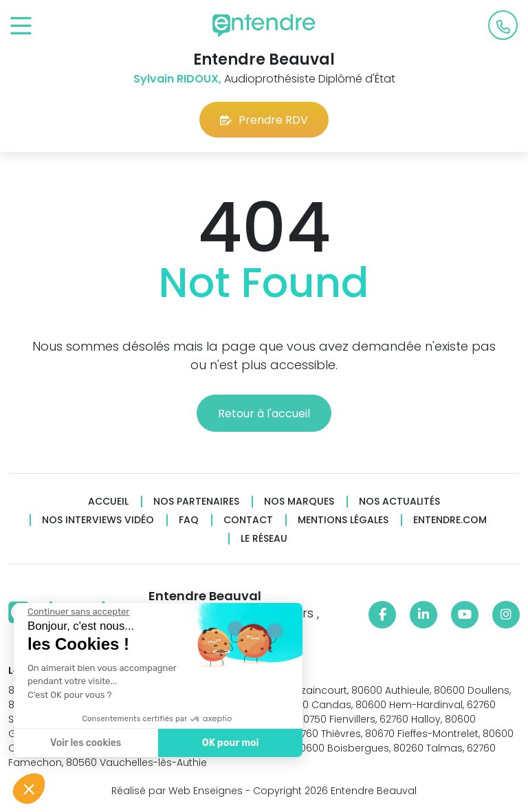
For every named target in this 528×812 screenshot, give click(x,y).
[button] (29, 789)
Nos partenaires (196, 502)
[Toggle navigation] (21, 26)
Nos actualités (399, 502)
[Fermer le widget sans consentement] (78, 612)
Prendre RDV (264, 120)
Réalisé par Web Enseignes (177, 791)
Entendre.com (450, 520)
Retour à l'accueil (264, 414)
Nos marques (299, 502)
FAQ (189, 520)
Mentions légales (343, 520)
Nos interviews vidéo (98, 520)
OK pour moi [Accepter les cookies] (231, 743)
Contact (248, 520)
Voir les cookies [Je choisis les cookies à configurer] (86, 743)
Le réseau (264, 539)
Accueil (108, 502)
